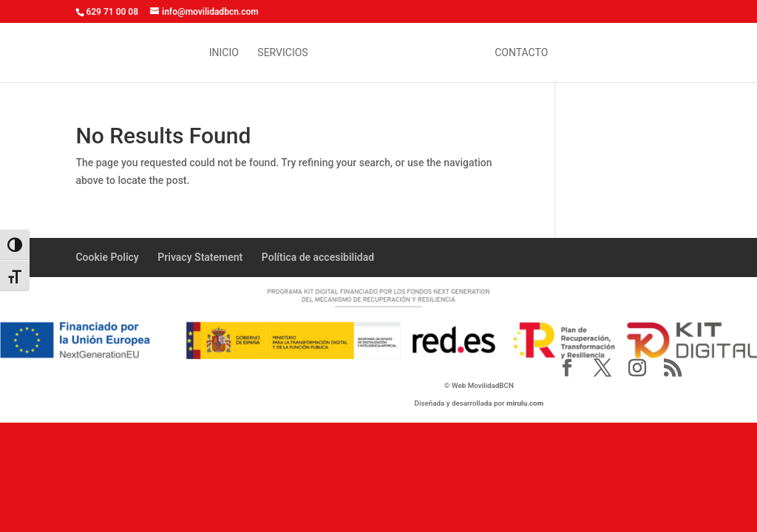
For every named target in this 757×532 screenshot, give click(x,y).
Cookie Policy (107, 257)
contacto (521, 53)
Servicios (282, 53)
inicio (224, 53)
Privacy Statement (200, 257)
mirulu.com (525, 403)
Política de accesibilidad (318, 257)
